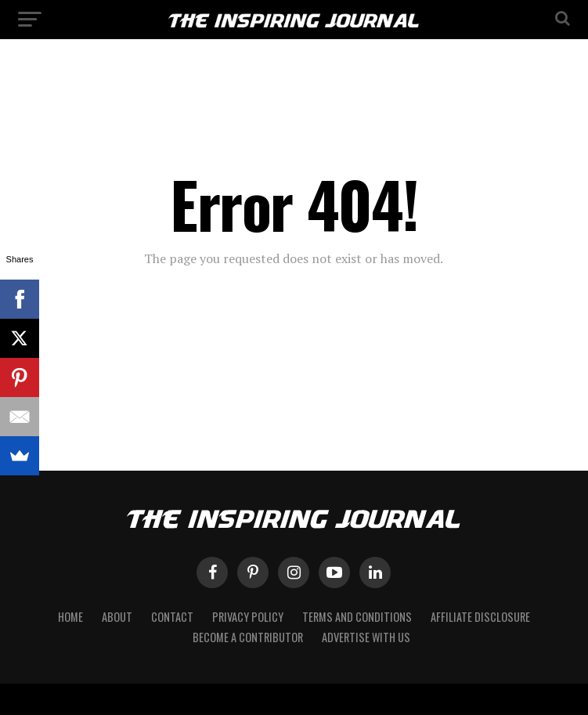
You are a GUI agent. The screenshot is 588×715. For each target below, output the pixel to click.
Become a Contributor (248, 637)
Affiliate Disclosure (480, 617)
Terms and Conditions (357, 617)
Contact (172, 617)
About (117, 617)
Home (70, 617)
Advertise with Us (366, 637)
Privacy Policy (248, 617)
